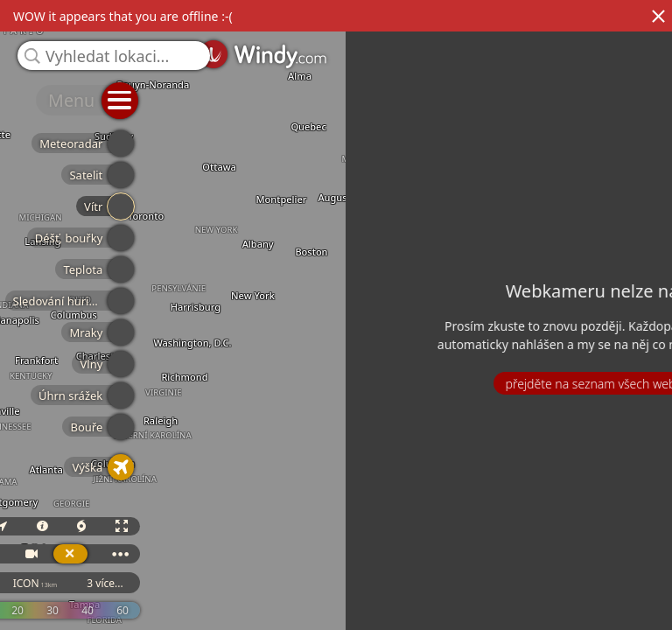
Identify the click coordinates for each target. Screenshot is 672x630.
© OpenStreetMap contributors (599, 624)
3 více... (630, 599)
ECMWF (420, 599)
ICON (560, 599)
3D (485, 542)
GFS (490, 599)
